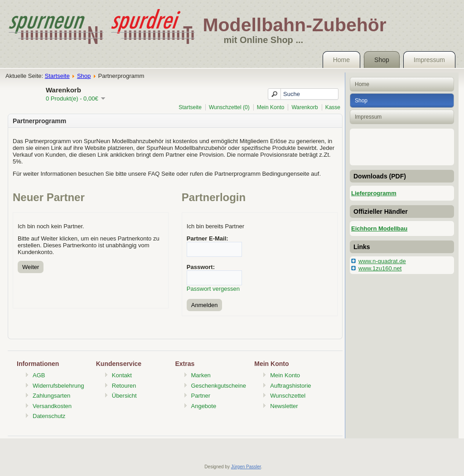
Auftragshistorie (290, 386)
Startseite (57, 76)
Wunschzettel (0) (229, 107)
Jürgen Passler (246, 467)
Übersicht (124, 396)
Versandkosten (52, 406)
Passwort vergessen (213, 289)
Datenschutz (49, 416)
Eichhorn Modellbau (379, 228)
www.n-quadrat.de (382, 261)
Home (341, 60)
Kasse (333, 107)
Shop (382, 60)
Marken (201, 375)
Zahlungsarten (51, 396)
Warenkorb (304, 107)
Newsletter (284, 406)
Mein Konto (271, 107)
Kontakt (122, 375)
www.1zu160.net (380, 268)
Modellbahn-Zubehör (294, 25)
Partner (201, 396)
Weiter (31, 267)
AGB (39, 375)
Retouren (124, 386)
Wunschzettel (288, 396)
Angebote (204, 406)
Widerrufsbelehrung (58, 386)
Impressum (429, 60)
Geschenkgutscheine (219, 386)
